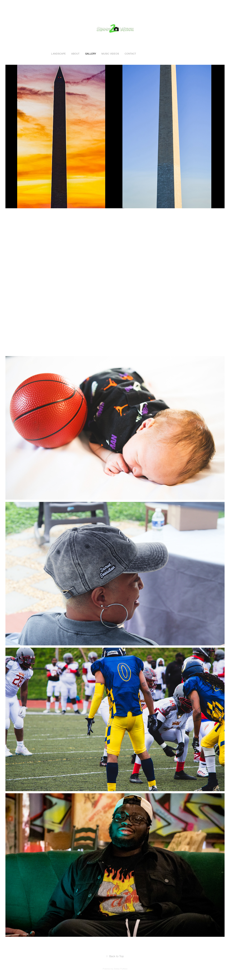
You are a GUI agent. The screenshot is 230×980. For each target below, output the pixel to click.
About (75, 54)
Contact (130, 54)
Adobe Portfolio (121, 969)
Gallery (91, 54)
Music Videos (110, 54)
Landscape (58, 54)
